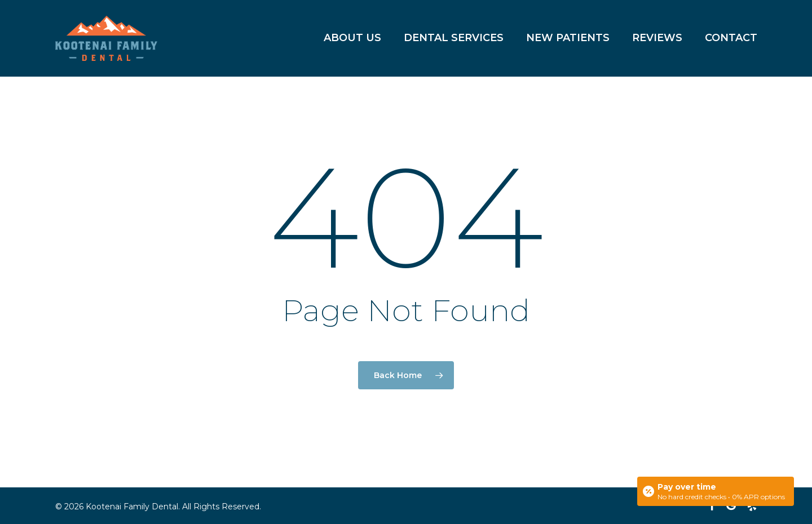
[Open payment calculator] (716, 491)
